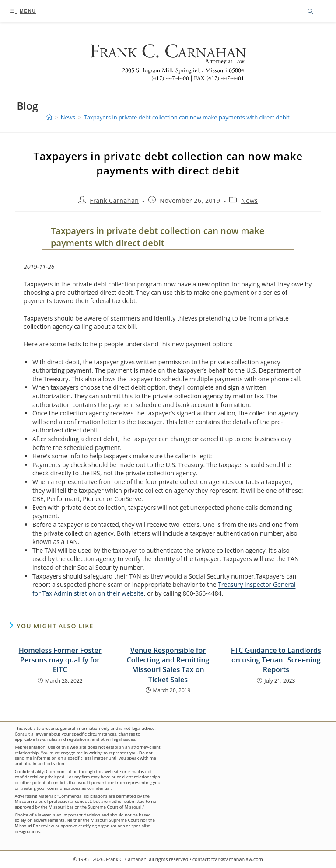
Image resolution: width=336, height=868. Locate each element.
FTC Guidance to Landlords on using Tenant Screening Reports (276, 660)
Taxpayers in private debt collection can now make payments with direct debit (186, 117)
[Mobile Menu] (23, 11)
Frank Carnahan (114, 200)
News (249, 200)
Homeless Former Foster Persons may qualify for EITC (60, 660)
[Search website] (310, 12)
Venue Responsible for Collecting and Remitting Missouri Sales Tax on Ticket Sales (168, 665)
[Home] (49, 117)
